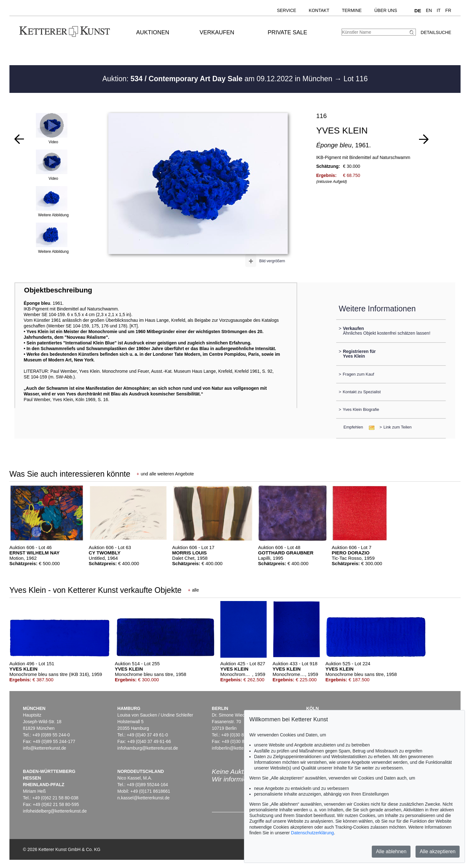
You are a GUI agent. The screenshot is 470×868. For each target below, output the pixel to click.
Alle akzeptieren (438, 851)
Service (287, 10)
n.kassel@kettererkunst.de (144, 798)
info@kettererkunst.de (45, 748)
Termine (352, 10)
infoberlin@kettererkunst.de (239, 748)
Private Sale (287, 32)
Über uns (386, 10)
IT (439, 10)
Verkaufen (217, 32)
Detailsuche (436, 32)
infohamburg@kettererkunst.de (148, 748)
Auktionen (153, 32)
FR (448, 10)
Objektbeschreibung (58, 290)
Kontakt (319, 10)
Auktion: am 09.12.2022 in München (218, 79)
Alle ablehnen (391, 851)
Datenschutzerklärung (312, 833)
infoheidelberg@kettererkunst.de (55, 811)
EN (429, 10)
